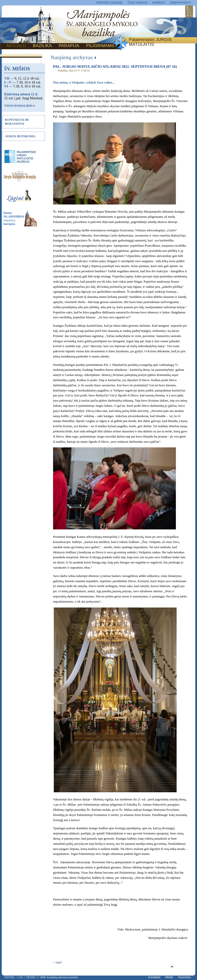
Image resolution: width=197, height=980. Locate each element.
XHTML (9, 977)
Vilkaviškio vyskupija (109, 2)
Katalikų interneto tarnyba (62, 977)
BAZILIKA (42, 46)
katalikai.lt (159, 2)
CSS (20, 977)
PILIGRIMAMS (100, 46)
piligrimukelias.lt (180, 2)
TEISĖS (31, 977)
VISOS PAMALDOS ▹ (20, 106)
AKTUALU (16, 46)
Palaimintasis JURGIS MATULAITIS (150, 42)
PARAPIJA (69, 46)
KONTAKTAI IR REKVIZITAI (17, 122)
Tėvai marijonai (137, 2)
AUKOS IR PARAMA (20, 136)
